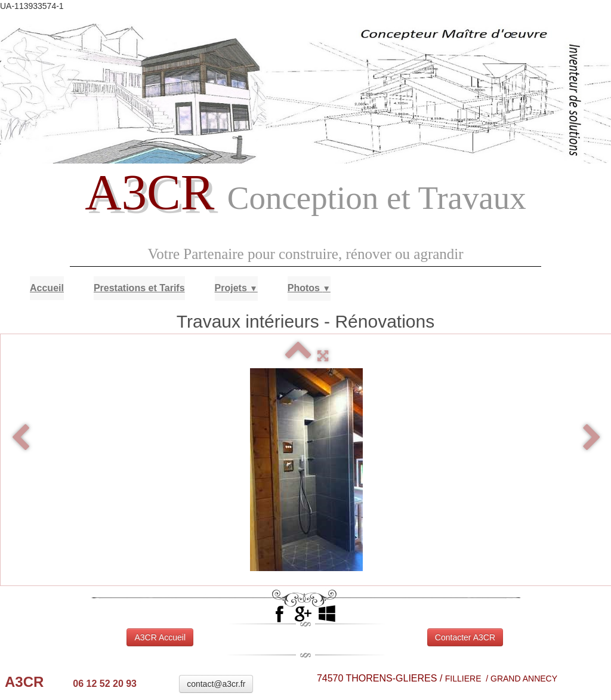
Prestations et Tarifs (139, 288)
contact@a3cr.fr (216, 684)
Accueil (47, 288)
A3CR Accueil (160, 637)
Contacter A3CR (465, 637)
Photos (309, 288)
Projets (236, 288)
